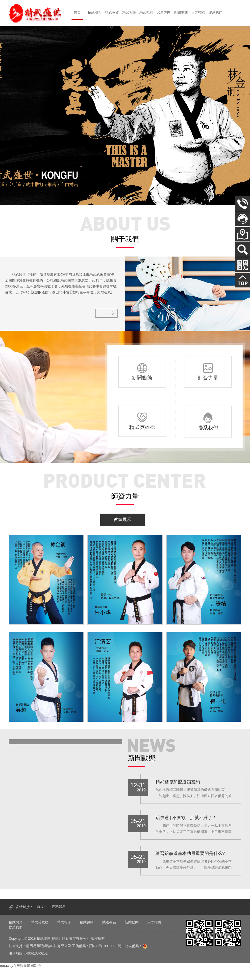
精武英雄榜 (112, 20)
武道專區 (164, 12)
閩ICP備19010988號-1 (107, 946)
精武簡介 (95, 12)
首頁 (77, 12)
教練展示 (123, 520)
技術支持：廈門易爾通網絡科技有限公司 (40, 946)
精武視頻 (146, 12)
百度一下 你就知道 (51, 906)
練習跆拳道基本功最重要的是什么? (190, 853)
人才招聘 (198, 12)
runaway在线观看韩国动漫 (20, 966)
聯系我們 (215, 12)
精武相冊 (129, 12)
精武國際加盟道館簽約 (178, 782)
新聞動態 (181, 12)
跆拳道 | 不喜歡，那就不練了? (185, 818)
